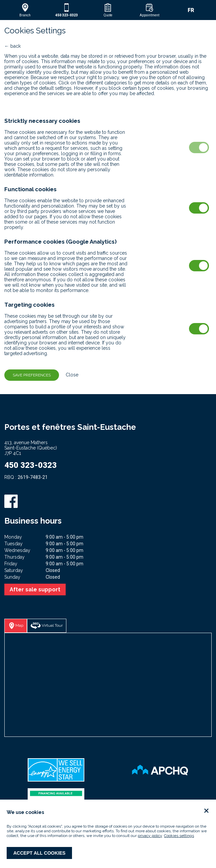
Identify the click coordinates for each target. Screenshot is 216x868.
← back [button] (12, 46)
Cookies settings (179, 836)
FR (191, 10)
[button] (25, 10)
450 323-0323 (30, 465)
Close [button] (69, 375)
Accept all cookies (39, 853)
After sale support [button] (35, 590)
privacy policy (150, 836)
